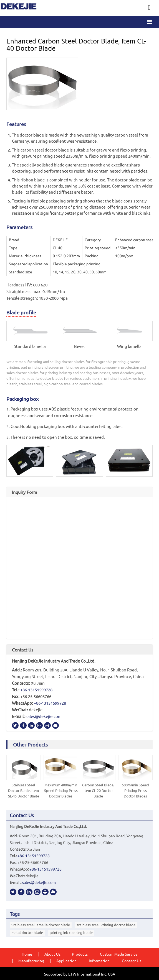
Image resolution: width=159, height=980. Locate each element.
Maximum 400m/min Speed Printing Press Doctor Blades (61, 791)
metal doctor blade (27, 933)
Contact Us (23, 650)
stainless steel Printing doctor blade (106, 925)
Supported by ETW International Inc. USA (80, 974)
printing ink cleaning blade (71, 933)
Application (66, 961)
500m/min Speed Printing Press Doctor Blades (135, 791)
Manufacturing (31, 961)
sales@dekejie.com (44, 716)
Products (80, 954)
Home (27, 954)
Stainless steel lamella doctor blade (41, 925)
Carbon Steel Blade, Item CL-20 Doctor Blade (98, 791)
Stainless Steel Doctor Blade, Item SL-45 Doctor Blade (24, 791)
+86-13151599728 (36, 690)
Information (99, 961)
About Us (52, 954)
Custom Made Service (119, 954)
